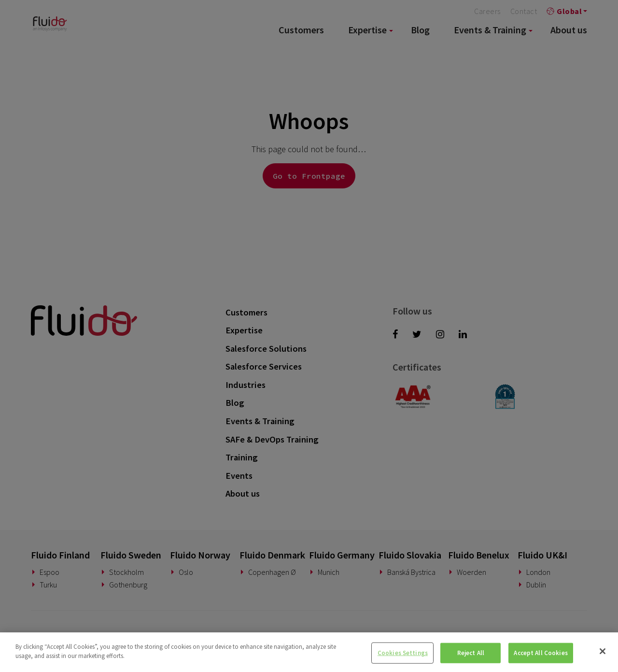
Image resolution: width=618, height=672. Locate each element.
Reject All (471, 653)
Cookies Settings (403, 653)
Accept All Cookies (541, 653)
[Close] (603, 651)
